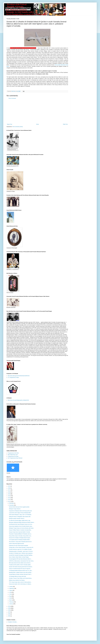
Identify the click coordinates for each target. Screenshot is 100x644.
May (10, 596)
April (10, 598)
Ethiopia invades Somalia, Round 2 (17, 518)
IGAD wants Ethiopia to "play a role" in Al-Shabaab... (20, 515)
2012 (9, 500)
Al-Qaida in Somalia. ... (13, 622)
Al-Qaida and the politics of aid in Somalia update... (20, 565)
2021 (9, 486)
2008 (9, 610)
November (12, 505)
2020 (9, 488)
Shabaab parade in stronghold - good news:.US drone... (21, 551)
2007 (9, 612)
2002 (9, 616)
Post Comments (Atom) (18, 127)
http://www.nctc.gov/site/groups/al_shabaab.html (18, 400)
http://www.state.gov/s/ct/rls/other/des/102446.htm (19, 376)
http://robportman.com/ (13, 455)
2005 (9, 614)
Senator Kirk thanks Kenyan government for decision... (21, 567)
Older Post (65, 124)
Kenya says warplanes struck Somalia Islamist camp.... (21, 526)
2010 (9, 606)
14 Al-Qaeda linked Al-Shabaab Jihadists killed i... (20, 540)
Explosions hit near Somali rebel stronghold (18, 546)
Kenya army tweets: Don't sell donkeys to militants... (20, 584)
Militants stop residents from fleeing (17, 580)
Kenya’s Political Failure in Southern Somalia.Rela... (20, 530)
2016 (9, 492)
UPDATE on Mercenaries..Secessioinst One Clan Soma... (22, 561)
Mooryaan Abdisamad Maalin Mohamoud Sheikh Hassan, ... (22, 522)
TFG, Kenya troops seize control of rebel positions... (20, 582)
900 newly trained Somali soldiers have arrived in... (20, 563)
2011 (9, 502)
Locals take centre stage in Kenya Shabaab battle (20, 513)
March (11, 600)
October (11, 587)
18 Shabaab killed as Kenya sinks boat (17, 576)
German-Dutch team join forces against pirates (19, 507)
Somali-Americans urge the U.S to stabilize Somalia (20, 549)
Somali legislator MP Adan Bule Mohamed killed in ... (21, 559)
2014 (9, 496)
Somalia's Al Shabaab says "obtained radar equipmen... (21, 553)
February (11, 602)
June (10, 594)
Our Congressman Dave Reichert (15, 458)
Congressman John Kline (13, 453)
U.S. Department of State (13, 377)
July (10, 592)
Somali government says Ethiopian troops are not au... (21, 524)
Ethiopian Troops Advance (15, 509)
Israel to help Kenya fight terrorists (16, 544)
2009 (9, 608)
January (11, 604)
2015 (9, 494)
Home (38, 124)
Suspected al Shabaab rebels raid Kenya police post (20, 511)
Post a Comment (12, 98)
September (12, 588)
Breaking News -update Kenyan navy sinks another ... (21, 573)
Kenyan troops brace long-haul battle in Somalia (20, 532)
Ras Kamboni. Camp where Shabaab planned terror (20, 542)
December (12, 503)
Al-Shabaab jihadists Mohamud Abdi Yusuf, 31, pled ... (21, 571)
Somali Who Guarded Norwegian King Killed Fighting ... (21, 555)
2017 (9, 490)
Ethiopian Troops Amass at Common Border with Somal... (22, 528)
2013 (9, 498)
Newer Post (10, 124)
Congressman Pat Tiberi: (13, 456)
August (11, 590)
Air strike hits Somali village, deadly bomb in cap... (20, 520)
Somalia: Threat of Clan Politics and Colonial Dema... (21, 578)
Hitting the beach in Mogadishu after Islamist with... (20, 517)
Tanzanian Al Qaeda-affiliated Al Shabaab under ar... (20, 534)
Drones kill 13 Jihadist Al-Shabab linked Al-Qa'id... (20, 538)
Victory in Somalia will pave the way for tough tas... (20, 569)
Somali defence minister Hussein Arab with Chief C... (21, 574)
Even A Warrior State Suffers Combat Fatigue (19, 557)
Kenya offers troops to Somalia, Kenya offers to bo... (20, 536)
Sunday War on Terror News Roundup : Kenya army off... (21, 547)
